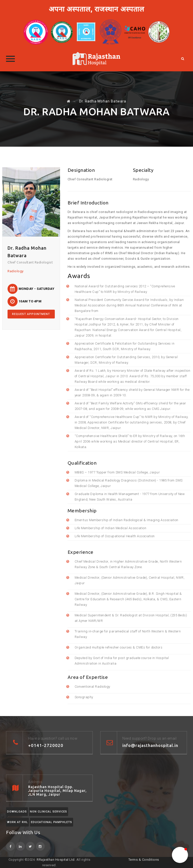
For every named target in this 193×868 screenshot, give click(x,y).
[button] (180, 855)
